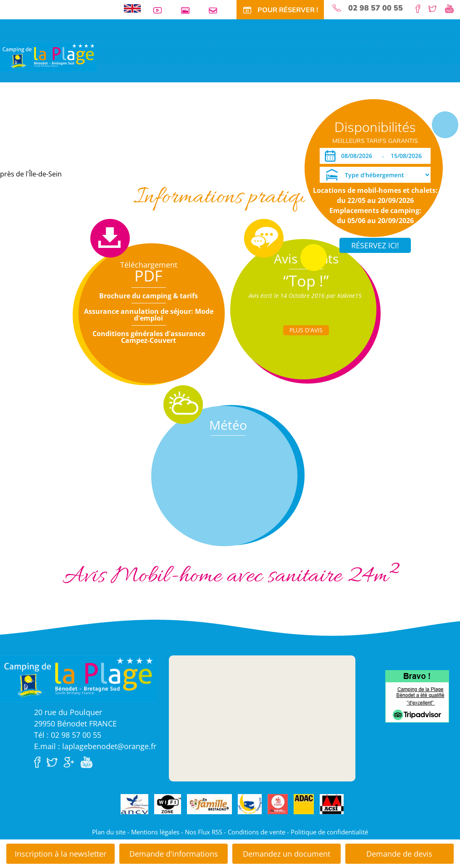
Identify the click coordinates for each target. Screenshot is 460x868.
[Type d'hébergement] (375, 175)
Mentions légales (155, 832)
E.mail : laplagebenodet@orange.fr (95, 746)
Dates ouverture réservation (43, 149)
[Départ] (409, 156)
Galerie (189, 10)
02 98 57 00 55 (376, 8)
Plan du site (109, 832)
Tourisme (240, 123)
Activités (211, 123)
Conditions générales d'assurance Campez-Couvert (149, 337)
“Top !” (306, 281)
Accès (283, 123)
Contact (216, 10)
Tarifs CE (182, 123)
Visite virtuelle (23, 123)
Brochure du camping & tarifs (149, 296)
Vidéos (161, 10)
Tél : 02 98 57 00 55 (68, 735)
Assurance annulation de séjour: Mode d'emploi (149, 315)
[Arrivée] (358, 156)
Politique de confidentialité (329, 832)
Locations (107, 123)
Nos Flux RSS (204, 832)
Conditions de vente (256, 832)
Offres (156, 123)
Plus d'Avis (306, 330)
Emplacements (69, 123)
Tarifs (134, 123)
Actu (263, 123)
